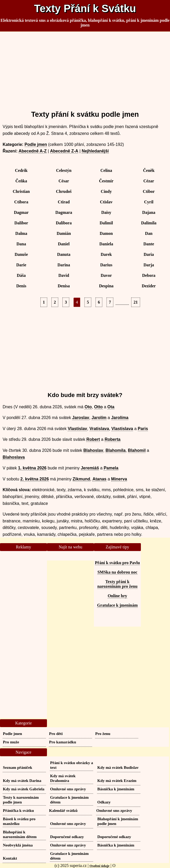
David (64, 275)
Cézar (149, 181)
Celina (106, 170)
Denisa (64, 286)
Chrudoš (64, 191)
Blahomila (115, 450)
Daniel (64, 244)
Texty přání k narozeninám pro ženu (117, 584)
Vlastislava (122, 429)
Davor (106, 275)
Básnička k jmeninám (116, 789)
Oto (88, 407)
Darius (106, 265)
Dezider (149, 286)
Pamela (111, 468)
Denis (21, 286)
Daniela (106, 244)
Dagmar (21, 212)
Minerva (119, 479)
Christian (21, 191)
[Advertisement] (85, 69)
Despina (106, 286)
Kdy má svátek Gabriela (24, 789)
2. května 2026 (35, 479)
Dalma (21, 233)
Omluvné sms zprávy (68, 789)
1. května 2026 (32, 468)
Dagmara (64, 212)
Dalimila (149, 223)
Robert (93, 439)
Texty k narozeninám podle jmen (21, 800)
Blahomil (137, 450)
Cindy (106, 191)
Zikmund (81, 479)
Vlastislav (77, 429)
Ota (111, 407)
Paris (143, 429)
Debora (149, 275)
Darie (21, 265)
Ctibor (149, 191)
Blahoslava (14, 457)
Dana (21, 244)
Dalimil (106, 223)
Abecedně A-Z (33, 151)
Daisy (106, 212)
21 (136, 302)
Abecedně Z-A (64, 151)
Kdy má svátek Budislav (118, 767)
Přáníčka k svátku (18, 810)
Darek (106, 254)
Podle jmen (36, 144)
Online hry (117, 596)
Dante (149, 244)
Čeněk (149, 170)
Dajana (149, 212)
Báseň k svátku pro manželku (19, 821)
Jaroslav (81, 418)
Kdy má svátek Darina (22, 780)
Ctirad (64, 202)
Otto (99, 407)
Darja (149, 265)
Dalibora (64, 223)
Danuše (21, 254)
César (64, 181)
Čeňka (21, 181)
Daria (149, 254)
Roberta (113, 439)
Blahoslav (93, 450)
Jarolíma (120, 418)
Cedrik (21, 170)
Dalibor (21, 223)
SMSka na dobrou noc (117, 572)
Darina (64, 265)
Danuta (64, 254)
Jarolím (99, 418)
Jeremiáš (90, 468)
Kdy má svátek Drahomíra (63, 778)
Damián (64, 233)
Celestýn (64, 170)
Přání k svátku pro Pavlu (117, 563)
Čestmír (106, 181)
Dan (149, 233)
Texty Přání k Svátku (85, 8)
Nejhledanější (95, 151)
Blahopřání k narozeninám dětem (20, 834)
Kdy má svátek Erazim (117, 780)
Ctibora (21, 202)
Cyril (149, 202)
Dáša (21, 275)
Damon (106, 233)
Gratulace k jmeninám (117, 605)
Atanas (99, 479)
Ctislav (106, 202)
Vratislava (99, 429)
